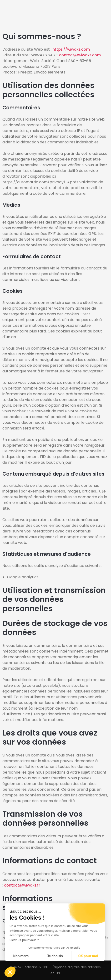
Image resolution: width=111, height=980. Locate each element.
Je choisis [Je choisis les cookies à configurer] (55, 956)
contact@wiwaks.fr (22, 885)
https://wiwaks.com (71, 49)
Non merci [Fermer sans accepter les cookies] (21, 956)
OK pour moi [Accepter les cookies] (88, 956)
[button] (10, 972)
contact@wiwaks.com (80, 55)
